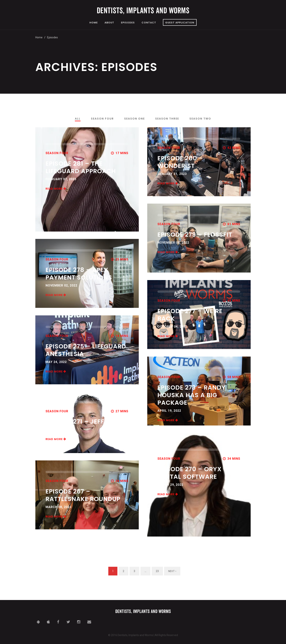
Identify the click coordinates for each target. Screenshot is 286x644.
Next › (172, 571)
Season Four (102, 119)
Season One (134, 119)
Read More (56, 189)
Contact (149, 23)
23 (157, 571)
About (109, 23)
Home (94, 23)
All (78, 119)
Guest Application (180, 23)
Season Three (167, 119)
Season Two (200, 119)
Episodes (128, 23)
